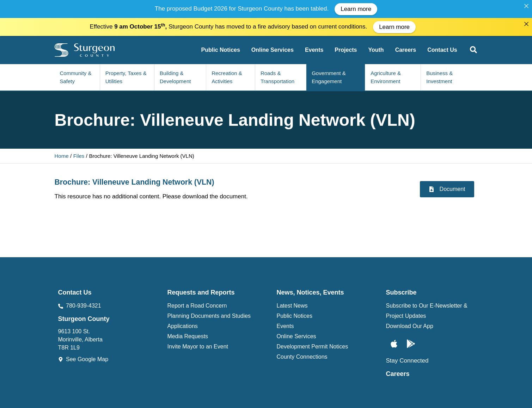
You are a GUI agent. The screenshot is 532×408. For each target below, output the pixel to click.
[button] (474, 47)
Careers (398, 370)
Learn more (356, 9)
